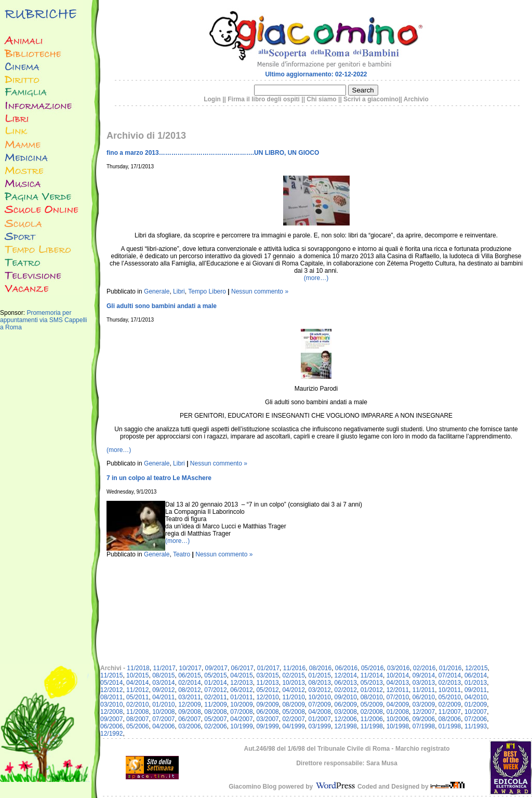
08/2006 (450, 719)
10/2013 (293, 683)
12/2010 (267, 697)
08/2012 (189, 690)
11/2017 (164, 668)
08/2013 (320, 683)
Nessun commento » (260, 291)
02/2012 (346, 690)
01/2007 (320, 719)
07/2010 (398, 697)
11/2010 (293, 697)
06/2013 (346, 683)
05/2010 (450, 697)
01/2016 (450, 668)
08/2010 (372, 697)
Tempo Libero (207, 291)
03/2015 (267, 675)
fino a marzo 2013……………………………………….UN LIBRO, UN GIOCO (213, 153)
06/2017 (242, 668)
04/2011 (163, 697)
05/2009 (372, 704)
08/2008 (215, 712)
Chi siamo (321, 99)
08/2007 (137, 719)
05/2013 (372, 683)
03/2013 (424, 683)
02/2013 (450, 683)
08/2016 (320, 668)
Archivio (416, 99)
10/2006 (398, 719)
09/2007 (111, 719)
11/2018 (138, 668)
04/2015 (241, 675)
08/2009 (293, 704)
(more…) (316, 278)
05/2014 (111, 683)
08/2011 (111, 697)
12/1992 (111, 734)
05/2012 (267, 690)
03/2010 (111, 704)
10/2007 (476, 712)
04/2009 (398, 704)
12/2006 (346, 719)
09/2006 (424, 719)
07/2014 (450, 675)
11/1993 (476, 726)
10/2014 (398, 675)
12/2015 (476, 668)
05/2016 (372, 668)
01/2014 (215, 683)
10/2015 (137, 675)
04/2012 (293, 690)
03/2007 (267, 719)
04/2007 (241, 719)
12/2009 (189, 704)
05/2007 (215, 719)
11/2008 (137, 712)
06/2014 (476, 675)
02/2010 (137, 704)
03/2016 (398, 668)
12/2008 (111, 712)
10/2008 (163, 712)
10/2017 (190, 668)
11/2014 (372, 675)
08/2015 (163, 675)
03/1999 (320, 726)
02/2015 (293, 675)
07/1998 (424, 726)
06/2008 (267, 712)
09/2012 (163, 690)
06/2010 (424, 697)
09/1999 (267, 726)
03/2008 (346, 712)
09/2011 (476, 690)
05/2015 (215, 675)
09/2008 (189, 712)
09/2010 (346, 697)
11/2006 (372, 719)
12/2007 (424, 712)
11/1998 (372, 726)
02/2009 (450, 704)
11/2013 (267, 683)
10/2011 (450, 690)
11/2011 (424, 690)
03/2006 (189, 726)
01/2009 (476, 704)
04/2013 (398, 683)
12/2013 (241, 683)
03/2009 (424, 704)
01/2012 (372, 690)
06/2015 (189, 675)
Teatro (182, 554)
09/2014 (424, 675)
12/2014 (346, 675)
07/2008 (241, 712)
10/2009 (241, 704)
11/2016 (294, 668)
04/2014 (137, 683)
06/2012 (241, 690)
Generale (157, 291)
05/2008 (293, 712)
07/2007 (163, 719)
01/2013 (476, 683)
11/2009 (215, 704)
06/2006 (111, 726)
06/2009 (346, 704)
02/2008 (372, 712)
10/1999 (241, 726)
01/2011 (241, 697)
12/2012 (111, 690)
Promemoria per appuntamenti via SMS (36, 316)
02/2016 (424, 668)
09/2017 (216, 668)
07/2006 (476, 719)
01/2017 (268, 668)
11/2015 (111, 675)
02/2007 (293, 719)
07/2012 (215, 690)
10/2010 (320, 697)
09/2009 (267, 704)
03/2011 (189, 697)
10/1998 (398, 726)
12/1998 (346, 726)
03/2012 (320, 690)
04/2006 (163, 726)
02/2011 (215, 697)
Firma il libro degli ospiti (264, 99)
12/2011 (398, 690)
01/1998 (450, 726)
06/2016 (346, 668)
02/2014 (189, 683)
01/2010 (163, 704)
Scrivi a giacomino (371, 99)
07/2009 (320, 704)
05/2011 (137, 697)
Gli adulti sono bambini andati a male (162, 306)
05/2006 (137, 726)
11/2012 (137, 690)
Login (212, 99)
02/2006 (215, 726)
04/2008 (320, 712)
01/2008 (398, 712)
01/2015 (320, 675)
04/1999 (293, 726)
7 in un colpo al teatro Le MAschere (159, 478)
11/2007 (450, 712)
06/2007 (189, 719)
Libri (179, 291)
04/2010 (476, 697)
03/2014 (163, 683)
